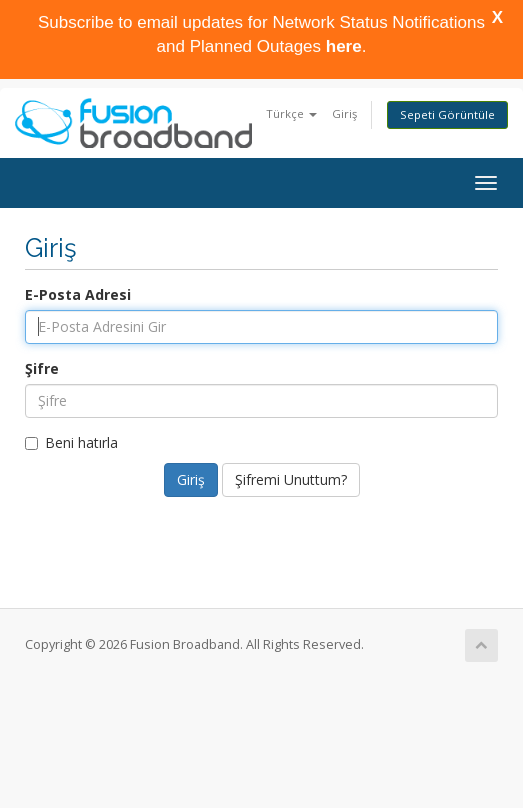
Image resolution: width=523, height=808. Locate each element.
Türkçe (291, 113)
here (344, 51)
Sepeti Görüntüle (447, 114)
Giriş (344, 113)
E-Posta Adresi (78, 294)
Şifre (42, 368)
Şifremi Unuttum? (291, 479)
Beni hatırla (71, 442)
